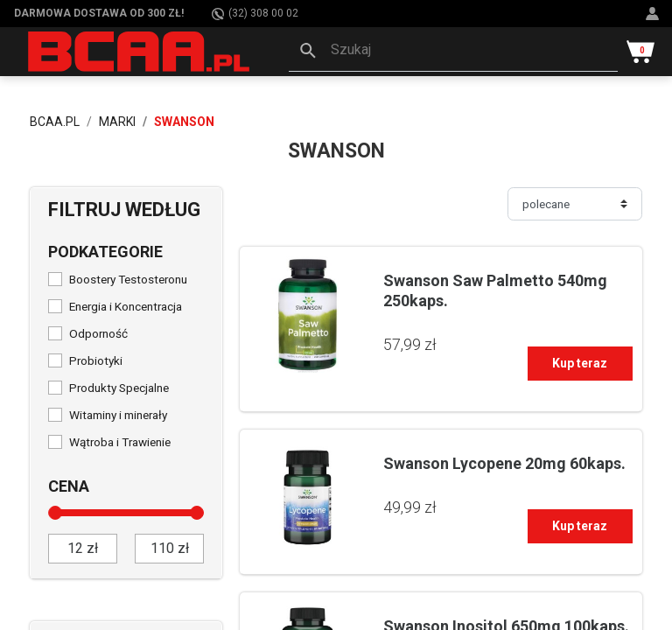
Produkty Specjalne (119, 388)
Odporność (98, 333)
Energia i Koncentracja (126, 306)
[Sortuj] (575, 204)
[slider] (55, 513)
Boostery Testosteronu (128, 279)
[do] (169, 549)
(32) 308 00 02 (255, 14)
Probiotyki (96, 360)
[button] (453, 52)
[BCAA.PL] (140, 51)
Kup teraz (580, 363)
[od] (83, 549)
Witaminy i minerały (118, 415)
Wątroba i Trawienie (120, 442)
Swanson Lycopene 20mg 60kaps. (504, 463)
